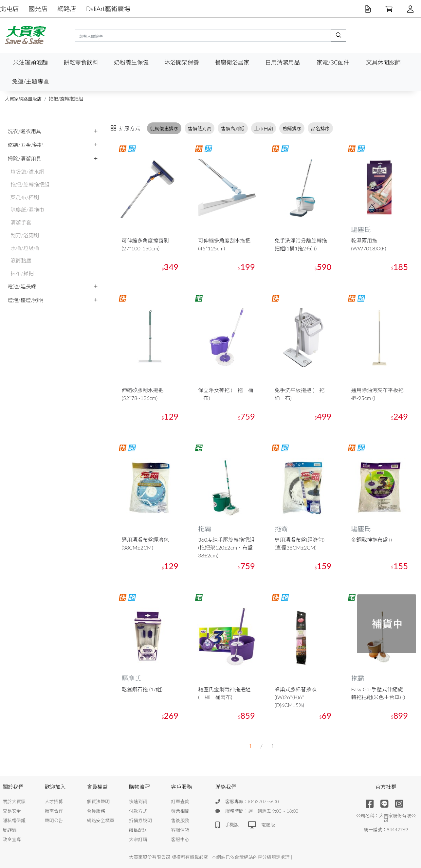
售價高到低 (233, 128)
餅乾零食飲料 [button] (81, 62)
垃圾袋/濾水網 (27, 172)
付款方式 (138, 811)
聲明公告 (54, 820)
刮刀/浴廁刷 (25, 235)
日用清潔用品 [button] (283, 62)
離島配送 (138, 830)
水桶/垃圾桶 (25, 248)
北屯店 (9, 9)
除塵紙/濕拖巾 (27, 210)
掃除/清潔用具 (24, 159)
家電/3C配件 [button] (333, 62)
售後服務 (180, 820)
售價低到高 (200, 128)
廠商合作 (54, 811)
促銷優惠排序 (164, 128)
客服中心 (180, 839)
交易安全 (12, 811)
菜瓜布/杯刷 (25, 197)
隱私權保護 (14, 820)
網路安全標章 (101, 820)
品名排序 (320, 128)
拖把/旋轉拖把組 (66, 99)
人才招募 (54, 801)
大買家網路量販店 (23, 99)
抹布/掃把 (22, 273)
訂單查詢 (180, 801)
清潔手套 (21, 222)
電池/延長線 (22, 286)
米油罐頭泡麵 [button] (30, 62)
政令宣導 (12, 839)
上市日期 (264, 128)
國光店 (38, 9)
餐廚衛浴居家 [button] (232, 62)
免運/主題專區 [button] (30, 81)
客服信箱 (180, 830)
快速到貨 (138, 801)
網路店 (67, 9)
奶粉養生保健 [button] (131, 62)
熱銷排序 (292, 128)
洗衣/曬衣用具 (24, 131)
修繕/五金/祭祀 (26, 145)
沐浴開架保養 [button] (182, 62)
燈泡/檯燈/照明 (26, 300)
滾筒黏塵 (21, 260)
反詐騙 (9, 830)
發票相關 (180, 811)
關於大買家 (14, 801)
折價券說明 (140, 820)
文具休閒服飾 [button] (383, 62)
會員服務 (96, 811)
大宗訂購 (138, 839)
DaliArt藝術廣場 (108, 9)
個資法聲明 (98, 801)
